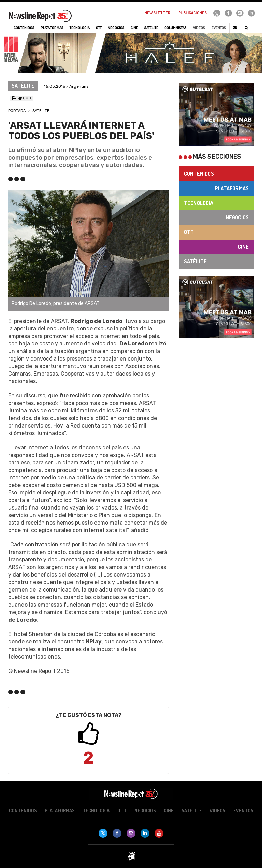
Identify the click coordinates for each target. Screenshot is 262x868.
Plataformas (232, 188)
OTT (189, 232)
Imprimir (22, 99)
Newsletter (157, 13)
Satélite (41, 111)
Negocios (237, 217)
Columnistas (176, 28)
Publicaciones (193, 13)
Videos (199, 28)
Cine (243, 247)
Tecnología (199, 203)
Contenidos (199, 174)
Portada (17, 111)
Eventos (219, 28)
